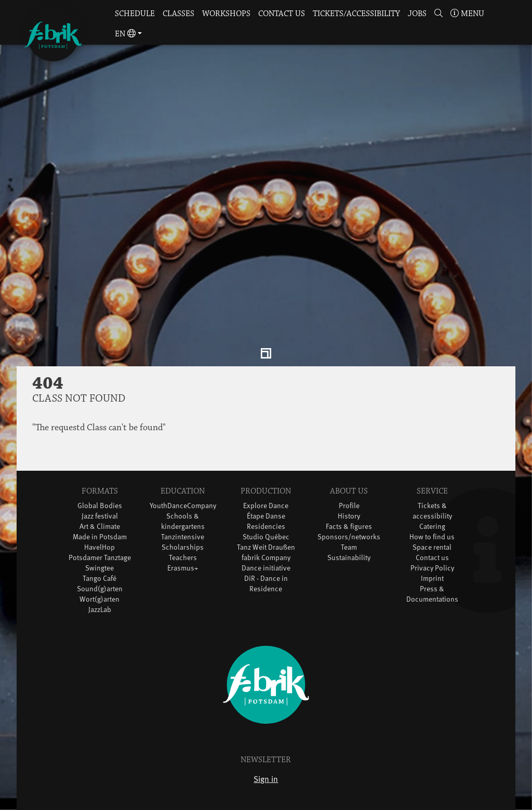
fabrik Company (266, 530)
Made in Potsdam (100, 509)
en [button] (125, 34)
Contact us (282, 14)
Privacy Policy (432, 541)
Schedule (135, 14)
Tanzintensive (183, 509)
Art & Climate (100, 499)
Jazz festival (100, 489)
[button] (438, 14)
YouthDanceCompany (183, 478)
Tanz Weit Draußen (266, 520)
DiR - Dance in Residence (266, 556)
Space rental (432, 520)
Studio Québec (266, 509)
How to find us (432, 509)
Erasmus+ (183, 541)
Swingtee (99, 541)
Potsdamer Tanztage (100, 530)
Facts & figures (349, 499)
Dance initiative (266, 541)
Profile (349, 478)
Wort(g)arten (99, 572)
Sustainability (349, 530)
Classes (178, 14)
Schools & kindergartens (183, 494)
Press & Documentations (432, 567)
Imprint (432, 551)
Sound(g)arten (100, 561)
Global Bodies (100, 478)
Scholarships (183, 520)
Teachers (183, 530)
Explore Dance (266, 478)
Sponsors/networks (349, 509)
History (349, 489)
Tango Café (99, 551)
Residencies (266, 499)
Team (349, 520)
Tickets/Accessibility (356, 14)
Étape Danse (266, 489)
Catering (432, 499)
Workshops (226, 14)
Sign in (266, 751)
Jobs (417, 14)
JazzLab (100, 582)
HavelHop (99, 520)
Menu (467, 14)
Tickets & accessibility (432, 483)
